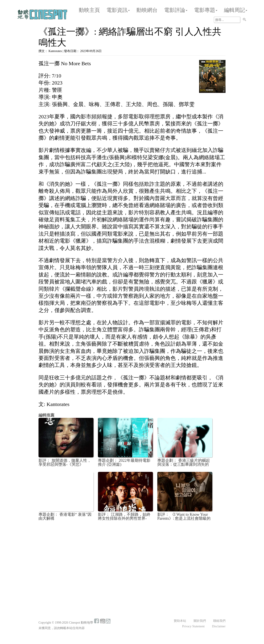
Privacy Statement (193, 626)
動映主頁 (89, 10)
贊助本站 (180, 621)
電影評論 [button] (176, 10)
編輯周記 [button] (236, 10)
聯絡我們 (219, 621)
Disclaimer (219, 626)
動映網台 (147, 10)
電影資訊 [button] (118, 10)
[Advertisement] (132, 557)
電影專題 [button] (206, 10)
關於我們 (200, 621)
